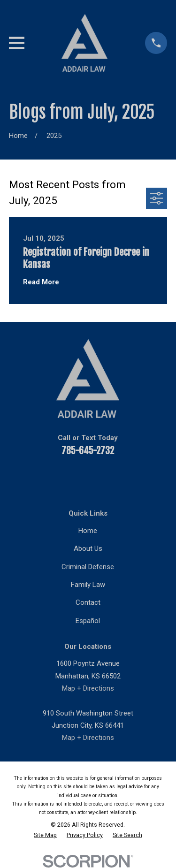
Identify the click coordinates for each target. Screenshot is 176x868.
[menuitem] (45, 835)
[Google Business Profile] (144, 477)
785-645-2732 (88, 451)
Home (88, 531)
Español (88, 621)
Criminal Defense (88, 567)
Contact (88, 602)
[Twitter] (99, 477)
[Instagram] (122, 477)
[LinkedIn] (77, 477)
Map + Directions (88, 688)
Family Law (88, 585)
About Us (88, 548)
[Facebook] (32, 477)
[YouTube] (54, 477)
